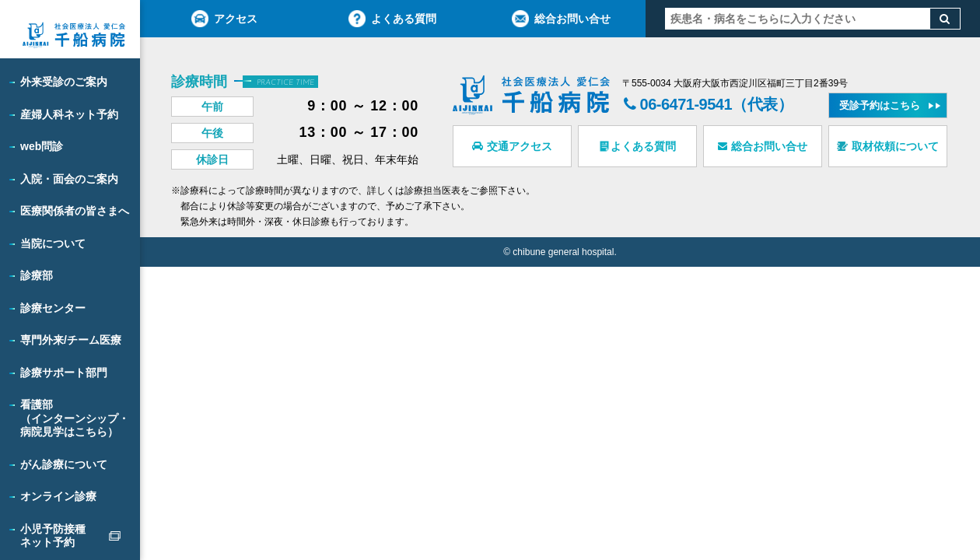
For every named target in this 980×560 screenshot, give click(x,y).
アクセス (224, 19)
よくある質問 (392, 19)
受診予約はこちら (880, 105)
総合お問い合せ (561, 19)
